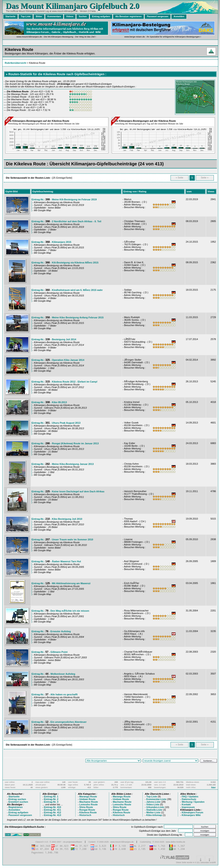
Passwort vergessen (158, 16)
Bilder (39, 16)
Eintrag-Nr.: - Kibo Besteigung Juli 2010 (57, 519)
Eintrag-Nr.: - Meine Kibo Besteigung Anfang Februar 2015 (68, 317)
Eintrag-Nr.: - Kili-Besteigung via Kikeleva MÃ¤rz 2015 (65, 263)
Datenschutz (189, 799)
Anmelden (179, 16)
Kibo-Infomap (154, 815)
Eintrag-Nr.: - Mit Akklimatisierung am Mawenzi (61, 583)
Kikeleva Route (88, 812)
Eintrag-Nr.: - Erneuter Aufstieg (51, 631)
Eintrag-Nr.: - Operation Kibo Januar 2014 (58, 360)
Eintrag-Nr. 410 (53, 807)
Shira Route (86, 807)
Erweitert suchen (18, 802)
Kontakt (186, 804)
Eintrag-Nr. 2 (51, 799)
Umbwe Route (87, 799)
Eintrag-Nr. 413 (53, 815)
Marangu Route (88, 796)
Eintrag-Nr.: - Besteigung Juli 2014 (54, 339)
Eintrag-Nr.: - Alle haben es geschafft (55, 694)
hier (213, 787)
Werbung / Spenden (193, 802)
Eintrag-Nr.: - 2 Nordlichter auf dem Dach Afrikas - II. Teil (66, 221)
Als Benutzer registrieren (128, 16)
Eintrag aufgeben (101, 16)
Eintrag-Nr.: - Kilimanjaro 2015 (51, 242)
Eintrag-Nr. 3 (51, 802)
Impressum (188, 807)
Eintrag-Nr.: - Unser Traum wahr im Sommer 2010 (62, 539)
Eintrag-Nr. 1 (51, 796)
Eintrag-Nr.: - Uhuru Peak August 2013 (56, 423)
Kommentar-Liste (156, 799)
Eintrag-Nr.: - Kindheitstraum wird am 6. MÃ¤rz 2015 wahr (67, 290)
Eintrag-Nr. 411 (53, 810)
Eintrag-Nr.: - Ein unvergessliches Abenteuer (59, 722)
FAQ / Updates (190, 796)
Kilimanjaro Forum (192, 812)
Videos (70, 16)
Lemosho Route (88, 804)
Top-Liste (26, 16)
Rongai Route (87, 810)
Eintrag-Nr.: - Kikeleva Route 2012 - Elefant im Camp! (65, 382)
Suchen (83, 16)
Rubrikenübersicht (16, 63)
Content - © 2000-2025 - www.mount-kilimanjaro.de (111, 842)
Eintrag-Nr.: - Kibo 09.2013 (49, 402)
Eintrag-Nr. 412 (53, 812)
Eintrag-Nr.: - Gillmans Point (50, 652)
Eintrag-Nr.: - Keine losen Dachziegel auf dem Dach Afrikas (68, 491)
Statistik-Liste (154, 810)
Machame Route (89, 802)
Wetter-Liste (153, 812)
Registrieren (15, 807)
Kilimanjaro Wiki (191, 815)
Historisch (85, 815)
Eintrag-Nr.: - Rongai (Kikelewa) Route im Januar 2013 (65, 443)
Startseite (11, 16)
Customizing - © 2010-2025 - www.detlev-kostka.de (162, 842)
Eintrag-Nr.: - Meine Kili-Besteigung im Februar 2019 (64, 199)
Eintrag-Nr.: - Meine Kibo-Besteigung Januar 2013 (63, 464)
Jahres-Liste (153, 802)
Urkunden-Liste (155, 807)
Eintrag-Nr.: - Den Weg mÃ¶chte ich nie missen (60, 611)
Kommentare (54, 16)
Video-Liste (153, 804)
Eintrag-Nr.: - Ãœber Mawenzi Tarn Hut (56, 561)
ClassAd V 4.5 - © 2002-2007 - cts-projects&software (59, 842)
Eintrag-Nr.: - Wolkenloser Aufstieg (53, 674)
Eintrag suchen (17, 799)
